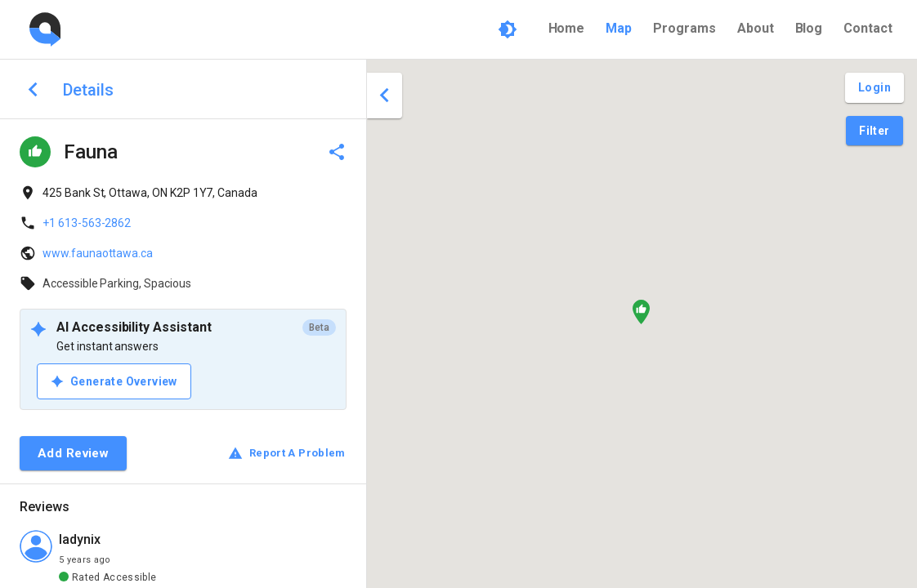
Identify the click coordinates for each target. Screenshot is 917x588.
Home (567, 28)
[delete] (337, 152)
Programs (684, 28)
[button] (641, 312)
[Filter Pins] (874, 131)
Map (619, 28)
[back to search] (33, 89)
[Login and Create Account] (875, 88)
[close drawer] (385, 96)
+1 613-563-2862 (87, 223)
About (756, 28)
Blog (809, 28)
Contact (868, 28)
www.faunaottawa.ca (98, 253)
